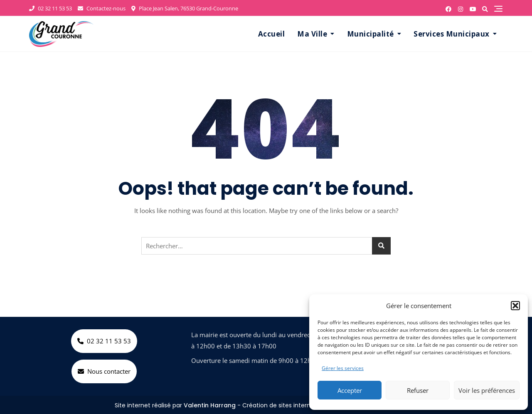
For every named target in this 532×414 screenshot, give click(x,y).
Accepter (350, 390)
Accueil (272, 34)
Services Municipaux (452, 34)
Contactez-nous (102, 8)
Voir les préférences (487, 390)
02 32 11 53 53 (50, 8)
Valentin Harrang (210, 405)
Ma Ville (312, 34)
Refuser (418, 390)
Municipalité (371, 34)
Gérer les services (343, 368)
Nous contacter (104, 371)
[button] (515, 306)
